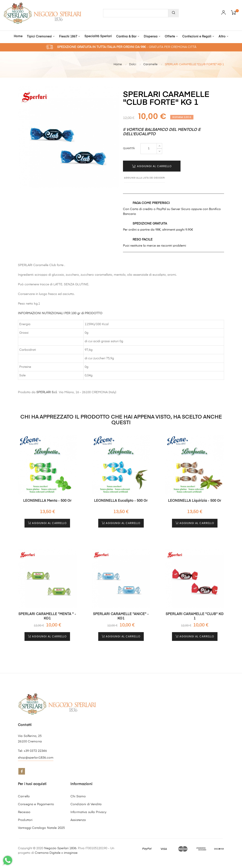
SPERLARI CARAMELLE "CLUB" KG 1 (195, 616)
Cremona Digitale (48, 853)
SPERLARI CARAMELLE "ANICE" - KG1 (121, 616)
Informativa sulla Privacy (89, 812)
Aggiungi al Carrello (152, 166)
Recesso (24, 812)
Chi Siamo (78, 796)
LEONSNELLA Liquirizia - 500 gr (195, 501)
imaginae (71, 853)
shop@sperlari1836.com (36, 758)
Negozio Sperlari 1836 (60, 848)
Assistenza (78, 820)
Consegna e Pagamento (36, 804)
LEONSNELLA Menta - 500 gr (47, 501)
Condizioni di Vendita (86, 804)
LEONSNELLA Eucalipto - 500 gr (121, 501)
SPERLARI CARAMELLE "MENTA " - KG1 (47, 616)
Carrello (24, 796)
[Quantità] (149, 149)
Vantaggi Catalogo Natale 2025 (41, 828)
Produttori (25, 820)
